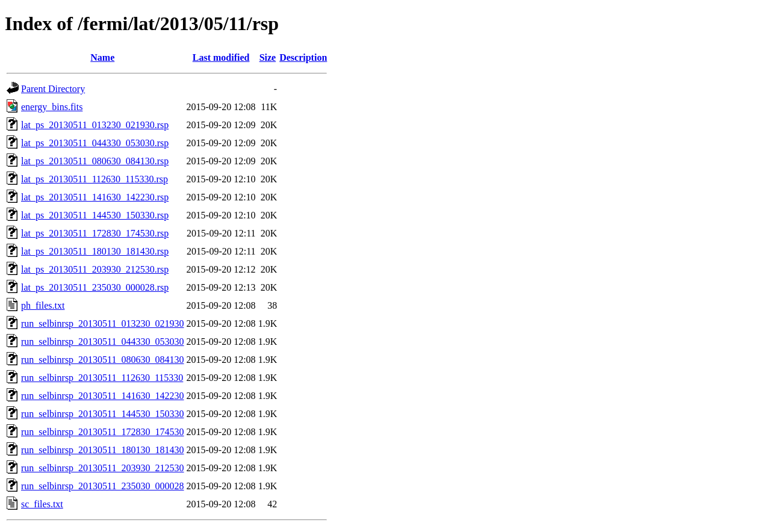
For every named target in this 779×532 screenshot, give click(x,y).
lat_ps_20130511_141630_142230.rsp (95, 197)
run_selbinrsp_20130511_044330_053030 (103, 342)
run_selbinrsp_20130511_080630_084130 (103, 360)
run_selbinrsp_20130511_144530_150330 (103, 414)
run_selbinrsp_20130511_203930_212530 (103, 468)
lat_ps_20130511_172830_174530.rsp (95, 233)
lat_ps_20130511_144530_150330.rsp (95, 215)
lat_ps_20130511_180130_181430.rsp (95, 251)
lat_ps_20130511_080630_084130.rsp (95, 161)
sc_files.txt (42, 504)
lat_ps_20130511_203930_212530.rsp (95, 269)
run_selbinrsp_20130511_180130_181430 (103, 450)
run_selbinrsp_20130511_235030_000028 (103, 486)
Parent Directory (53, 89)
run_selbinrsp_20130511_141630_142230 (103, 396)
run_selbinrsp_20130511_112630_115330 (102, 378)
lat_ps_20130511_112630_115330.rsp (95, 179)
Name (102, 57)
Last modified (221, 57)
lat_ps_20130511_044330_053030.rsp (95, 143)
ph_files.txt (43, 305)
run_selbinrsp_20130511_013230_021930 (103, 323)
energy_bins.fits (52, 107)
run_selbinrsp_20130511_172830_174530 (103, 432)
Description (303, 57)
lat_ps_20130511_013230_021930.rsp (95, 125)
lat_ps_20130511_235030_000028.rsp (95, 287)
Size (268, 57)
